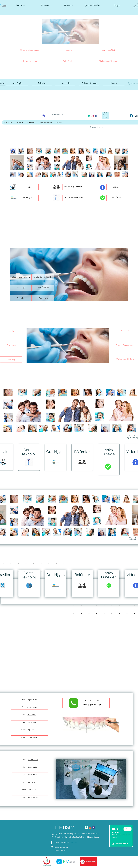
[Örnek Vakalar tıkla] (97, 127)
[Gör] (128, 829)
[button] (45, 5)
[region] (29, 457)
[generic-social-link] (89, 116)
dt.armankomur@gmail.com (66, 842)
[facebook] (96, 116)
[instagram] (92, 116)
